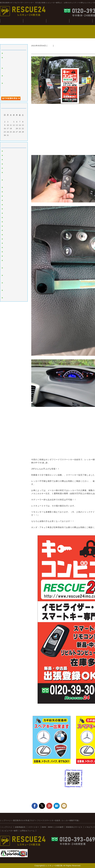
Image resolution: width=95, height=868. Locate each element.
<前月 (9, 138)
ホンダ (50, 46)
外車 (6, 160)
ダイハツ (7, 235)
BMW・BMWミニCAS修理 (53, 827)
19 (14, 129)
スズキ (6, 230)
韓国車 (6, 192)
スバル (6, 222)
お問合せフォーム (27, 831)
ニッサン (7, 209)
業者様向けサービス (74, 827)
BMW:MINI (9, 248)
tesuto (6, 53)
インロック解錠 (10, 168)
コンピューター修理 (81, 21)
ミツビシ (7, 226)
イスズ (6, 239)
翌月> (19, 138)
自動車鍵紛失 (35, 21)
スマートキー (9, 151)
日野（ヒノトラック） (13, 243)
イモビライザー (10, 155)
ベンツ (6, 188)
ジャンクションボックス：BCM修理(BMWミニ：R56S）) (13, 61)
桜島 (6, 196)
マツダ (6, 218)
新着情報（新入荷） (12, 256)
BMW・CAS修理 (58, 21)
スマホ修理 (8, 298)
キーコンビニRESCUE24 (14, 252)
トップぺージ (12, 21)
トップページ (7, 827)
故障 (6, 164)
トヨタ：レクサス (11, 205)
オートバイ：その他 (12, 200)
